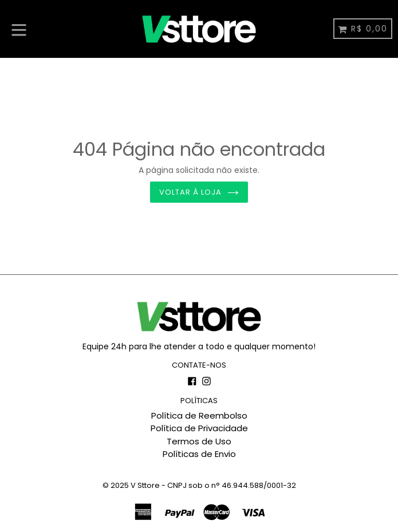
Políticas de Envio (199, 454)
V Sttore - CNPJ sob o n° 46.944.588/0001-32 (213, 485)
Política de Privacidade (199, 428)
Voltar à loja (199, 192)
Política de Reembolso (199, 415)
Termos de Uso (199, 441)
